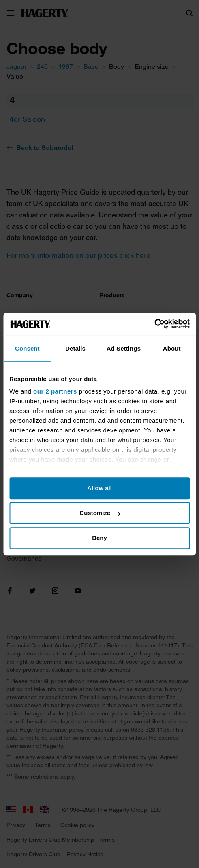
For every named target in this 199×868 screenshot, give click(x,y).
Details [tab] (75, 348)
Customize (100, 513)
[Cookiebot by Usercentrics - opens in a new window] (154, 324)
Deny (99, 538)
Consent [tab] (27, 348)
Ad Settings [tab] (124, 348)
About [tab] (172, 348)
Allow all (99, 488)
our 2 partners (55, 391)
